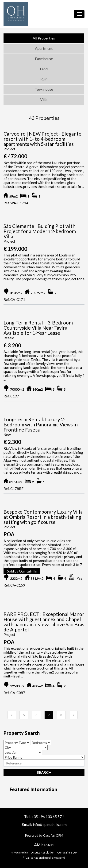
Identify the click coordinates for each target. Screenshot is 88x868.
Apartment (44, 48)
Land (44, 69)
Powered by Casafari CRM (44, 835)
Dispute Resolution (43, 852)
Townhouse (44, 89)
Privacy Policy (19, 852)
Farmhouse (44, 59)
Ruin (44, 79)
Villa (44, 99)
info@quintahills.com (50, 824)
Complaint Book (67, 852)
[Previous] (12, 715)
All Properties (44, 38)
